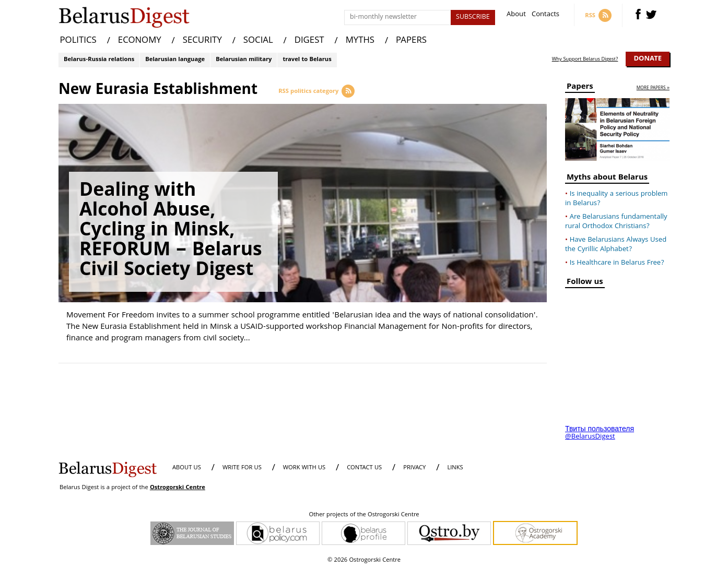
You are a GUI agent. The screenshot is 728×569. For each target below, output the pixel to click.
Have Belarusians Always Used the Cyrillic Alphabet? (616, 245)
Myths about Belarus (607, 179)
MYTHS (360, 41)
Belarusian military (244, 60)
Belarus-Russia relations (99, 60)
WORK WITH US (304, 468)
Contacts (545, 15)
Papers (580, 88)
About (516, 15)
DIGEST (309, 41)
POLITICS (78, 41)
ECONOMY (140, 41)
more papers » (653, 88)
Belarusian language (175, 60)
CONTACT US (364, 468)
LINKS (455, 468)
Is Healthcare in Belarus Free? (617, 263)
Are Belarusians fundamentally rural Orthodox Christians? (616, 222)
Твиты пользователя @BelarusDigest (600, 433)
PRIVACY (414, 468)
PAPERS (411, 41)
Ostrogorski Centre (178, 488)
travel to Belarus (307, 60)
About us (187, 468)
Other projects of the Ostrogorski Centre (364, 515)
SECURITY (202, 41)
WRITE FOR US (242, 468)
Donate (648, 59)
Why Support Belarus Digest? (585, 60)
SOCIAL (258, 41)
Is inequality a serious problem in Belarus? (616, 199)
